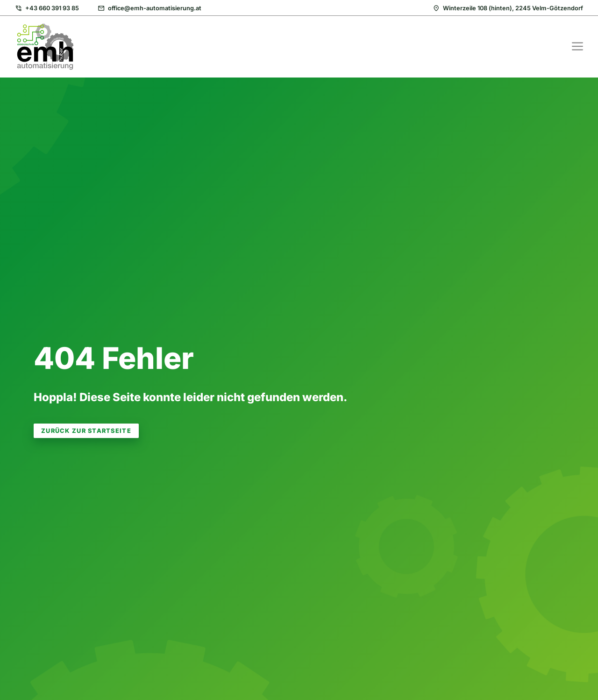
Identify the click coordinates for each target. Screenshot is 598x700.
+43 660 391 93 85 (52, 8)
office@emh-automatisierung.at (155, 8)
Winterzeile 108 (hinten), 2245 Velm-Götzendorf (513, 8)
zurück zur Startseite (86, 431)
